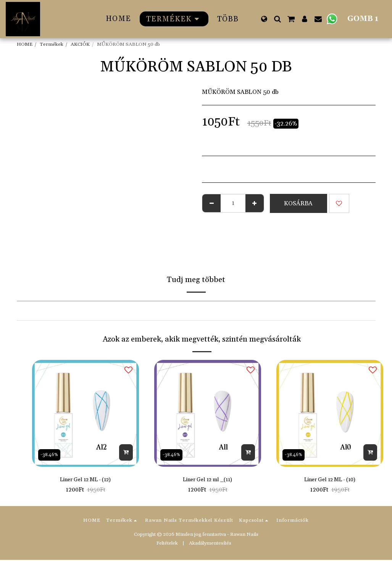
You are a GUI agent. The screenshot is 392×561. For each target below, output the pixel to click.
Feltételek (167, 544)
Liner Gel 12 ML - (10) (330, 480)
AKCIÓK (80, 44)
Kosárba (298, 203)
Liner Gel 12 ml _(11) (208, 480)
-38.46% (51, 454)
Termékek (52, 44)
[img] (85, 413)
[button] (277, 19)
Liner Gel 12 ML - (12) (85, 480)
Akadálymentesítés (210, 544)
